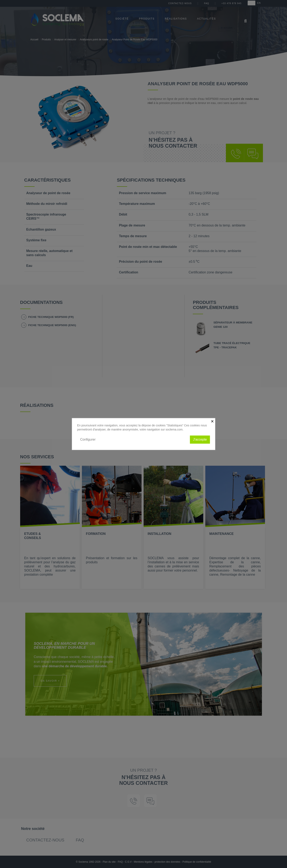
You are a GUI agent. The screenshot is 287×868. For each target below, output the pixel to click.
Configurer (88, 439)
